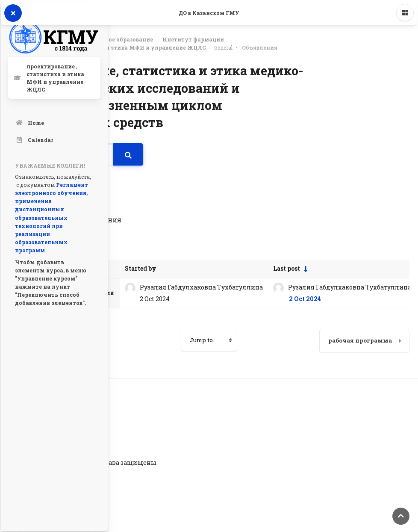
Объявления (260, 46)
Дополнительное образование (109, 38)
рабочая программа (360, 339)
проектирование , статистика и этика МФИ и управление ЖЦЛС (112, 46)
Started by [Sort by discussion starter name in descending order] (141, 267)
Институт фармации (193, 38)
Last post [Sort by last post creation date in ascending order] (287, 267)
